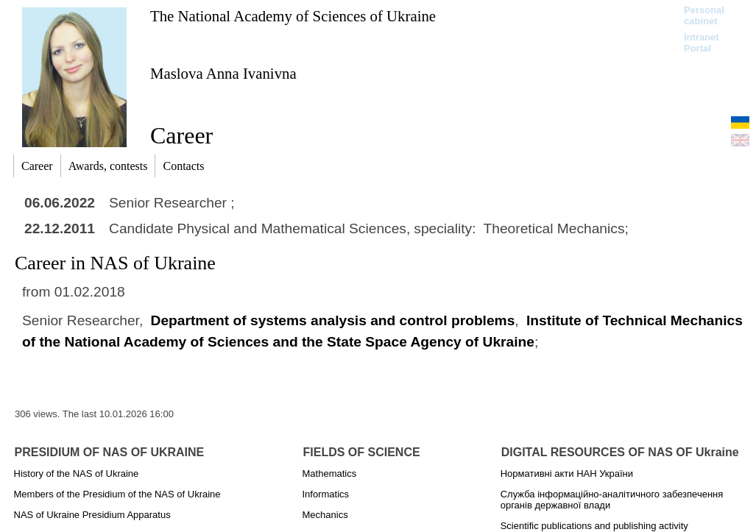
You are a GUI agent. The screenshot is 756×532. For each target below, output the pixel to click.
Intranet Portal (702, 43)
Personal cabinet (704, 15)
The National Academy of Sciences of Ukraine (293, 16)
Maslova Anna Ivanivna (223, 73)
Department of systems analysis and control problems (333, 320)
